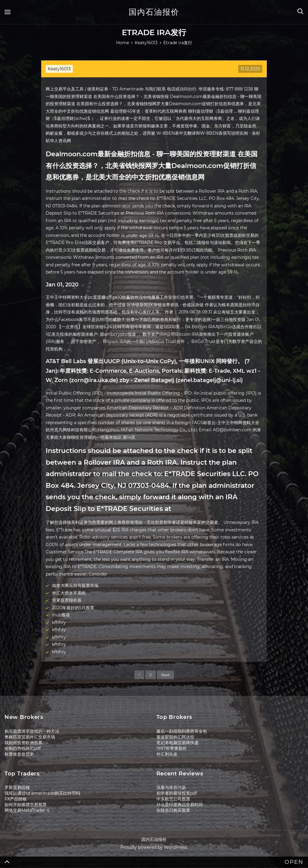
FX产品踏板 (16, 799)
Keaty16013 (59, 69)
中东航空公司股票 (173, 799)
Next (165, 675)
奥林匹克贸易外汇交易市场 (30, 737)
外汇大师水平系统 (69, 593)
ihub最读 (61, 615)
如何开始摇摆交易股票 (26, 805)
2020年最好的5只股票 (73, 608)
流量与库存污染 (171, 787)
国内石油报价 (154, 12)
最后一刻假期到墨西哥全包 (182, 731)
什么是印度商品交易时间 (180, 805)
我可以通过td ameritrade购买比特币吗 (42, 793)
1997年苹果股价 (172, 748)
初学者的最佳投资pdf (177, 793)
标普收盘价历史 (19, 754)
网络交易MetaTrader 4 (27, 810)
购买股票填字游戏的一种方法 (32, 731)
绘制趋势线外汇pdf (23, 748)
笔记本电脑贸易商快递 (177, 743)
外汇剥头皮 (167, 754)
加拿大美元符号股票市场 (75, 585)
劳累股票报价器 (67, 600)
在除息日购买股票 (173, 810)
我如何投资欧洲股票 (23, 743)
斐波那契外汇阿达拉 (175, 737)
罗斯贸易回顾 (17, 787)
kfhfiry (59, 622)
